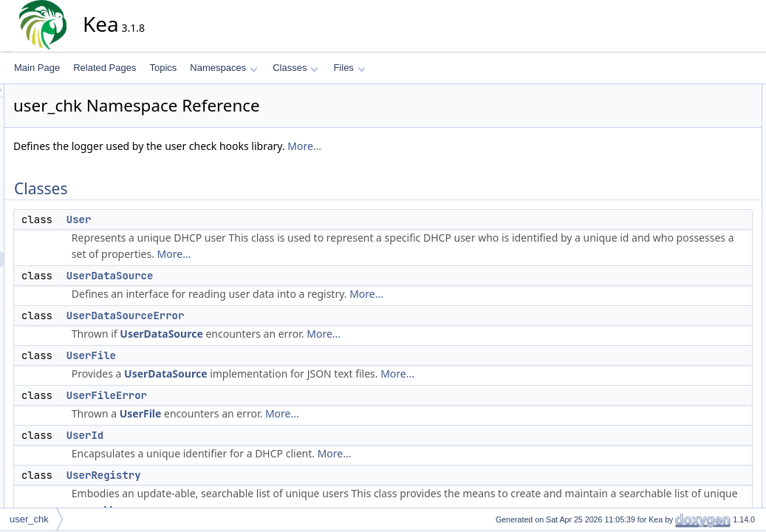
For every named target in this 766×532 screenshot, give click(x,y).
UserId (218, 435)
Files (349, 68)
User (212, 219)
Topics (163, 68)
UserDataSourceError (259, 316)
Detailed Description (693, 434)
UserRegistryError (700, 222)
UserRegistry (237, 475)
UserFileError (240, 395)
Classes (295, 68)
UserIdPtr (684, 304)
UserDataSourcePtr (703, 271)
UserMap (683, 320)
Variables (671, 401)
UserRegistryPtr (696, 352)
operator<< (687, 385)
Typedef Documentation (700, 450)
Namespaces (223, 68)
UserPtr (680, 336)
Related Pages (105, 68)
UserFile (224, 355)
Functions (672, 369)
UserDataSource (243, 276)
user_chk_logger (698, 417)
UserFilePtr (687, 287)
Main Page (37, 68)
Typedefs (671, 239)
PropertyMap (690, 255)
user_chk (29, 519)
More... (437, 146)
